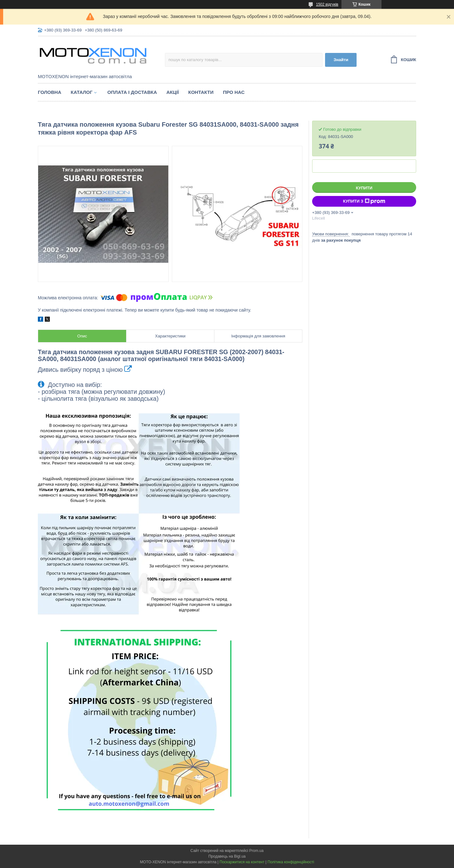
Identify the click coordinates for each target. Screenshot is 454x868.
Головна (49, 92)
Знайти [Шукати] (341, 60)
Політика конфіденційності (291, 862)
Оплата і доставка (132, 92)
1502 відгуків (327, 4)
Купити (364, 188)
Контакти (201, 92)
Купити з (364, 201)
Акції (173, 92)
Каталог (81, 92)
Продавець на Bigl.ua (227, 856)
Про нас (234, 92)
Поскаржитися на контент (242, 862)
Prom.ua (256, 851)
